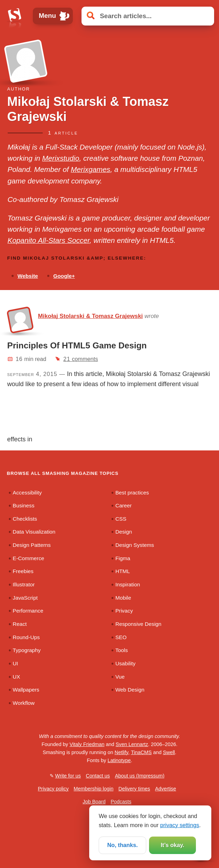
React (20, 624)
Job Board (94, 802)
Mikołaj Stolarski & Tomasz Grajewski (91, 316)
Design (124, 532)
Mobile (123, 598)
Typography (27, 650)
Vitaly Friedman (87, 744)
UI (15, 663)
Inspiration (128, 584)
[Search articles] (148, 16)
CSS (121, 519)
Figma (123, 558)
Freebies (23, 571)
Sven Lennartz (132, 744)
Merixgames (90, 169)
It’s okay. (172, 845)
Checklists (25, 519)
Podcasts (121, 802)
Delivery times (134, 789)
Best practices (132, 493)
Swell (169, 752)
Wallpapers (26, 690)
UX (16, 677)
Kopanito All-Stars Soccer (49, 240)
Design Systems (135, 545)
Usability (126, 663)
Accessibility (27, 493)
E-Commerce (28, 558)
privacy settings (180, 825)
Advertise (165, 789)
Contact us (98, 776)
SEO (121, 637)
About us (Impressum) (140, 776)
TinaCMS (141, 752)
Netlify (122, 752)
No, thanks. (122, 845)
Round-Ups (26, 637)
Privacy (124, 611)
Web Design (130, 690)
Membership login (94, 789)
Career (124, 505)
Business (23, 505)
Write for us (68, 776)
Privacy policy (53, 789)
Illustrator (24, 584)
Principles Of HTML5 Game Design (77, 345)
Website (28, 276)
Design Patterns (32, 545)
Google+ (64, 276)
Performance (28, 611)
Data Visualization (34, 532)
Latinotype (119, 760)
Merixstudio (61, 158)
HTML (123, 571)
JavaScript (25, 598)
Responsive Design (139, 624)
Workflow (24, 703)
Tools (122, 650)
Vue (120, 677)
